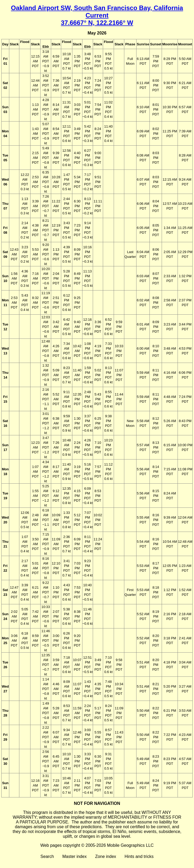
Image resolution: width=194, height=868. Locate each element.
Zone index (106, 856)
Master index (74, 856)
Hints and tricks (139, 856)
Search (47, 856)
